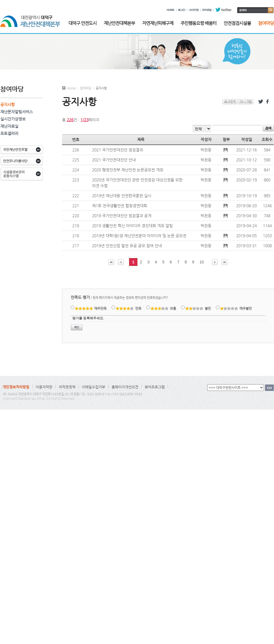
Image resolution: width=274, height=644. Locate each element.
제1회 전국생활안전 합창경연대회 (120, 206)
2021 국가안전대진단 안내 (114, 160)
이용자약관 (44, 387)
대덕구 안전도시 (82, 23)
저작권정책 (67, 387)
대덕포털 (207, 10)
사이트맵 (194, 10)
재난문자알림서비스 (17, 112)
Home (71, 88)
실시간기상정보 (13, 119)
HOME (171, 10)
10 (202, 262)
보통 (163, 308)
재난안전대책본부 (119, 23)
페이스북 (268, 102)
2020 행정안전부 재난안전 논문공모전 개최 (128, 170)
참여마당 (266, 23)
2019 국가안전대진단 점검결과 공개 (122, 216)
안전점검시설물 (237, 23)
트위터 (261, 102)
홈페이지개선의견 (125, 387)
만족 (129, 308)
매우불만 (236, 308)
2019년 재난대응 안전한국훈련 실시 (122, 196)
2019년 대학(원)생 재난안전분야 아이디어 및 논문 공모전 (139, 236)
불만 (198, 308)
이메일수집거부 (93, 387)
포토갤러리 (9, 133)
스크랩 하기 (246, 102)
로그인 (182, 10)
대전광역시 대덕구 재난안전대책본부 (30, 18)
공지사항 (8, 104)
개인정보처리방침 (16, 387)
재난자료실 (9, 126)
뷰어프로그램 (155, 387)
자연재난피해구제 (158, 23)
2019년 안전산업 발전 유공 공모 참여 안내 (127, 246)
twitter (224, 10)
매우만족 (91, 308)
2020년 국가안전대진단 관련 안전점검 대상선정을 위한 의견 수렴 (137, 183)
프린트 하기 (230, 102)
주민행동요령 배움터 (198, 23)
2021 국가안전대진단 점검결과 (118, 150)
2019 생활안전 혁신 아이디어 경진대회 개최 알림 (132, 226)
